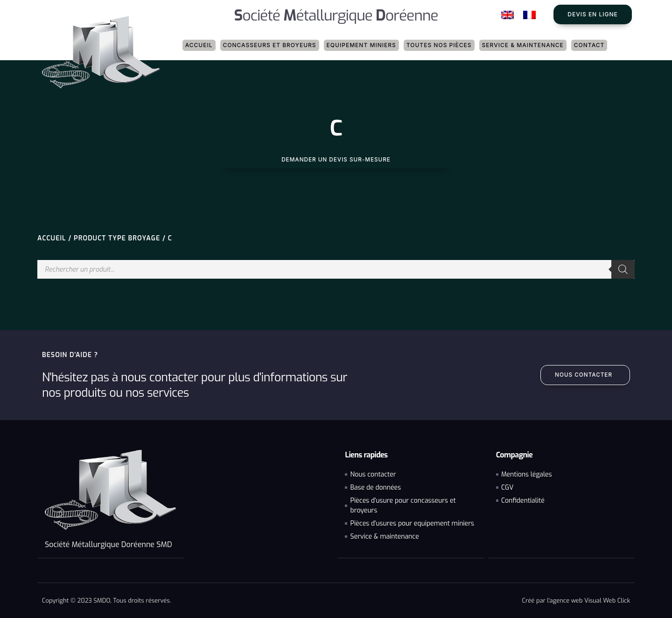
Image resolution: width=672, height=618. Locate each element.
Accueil (199, 45)
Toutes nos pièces (439, 45)
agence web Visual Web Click (590, 600)
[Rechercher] (623, 269)
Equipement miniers (361, 45)
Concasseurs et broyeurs (270, 45)
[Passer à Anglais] (507, 15)
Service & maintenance (523, 45)
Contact (589, 45)
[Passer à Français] (529, 15)
